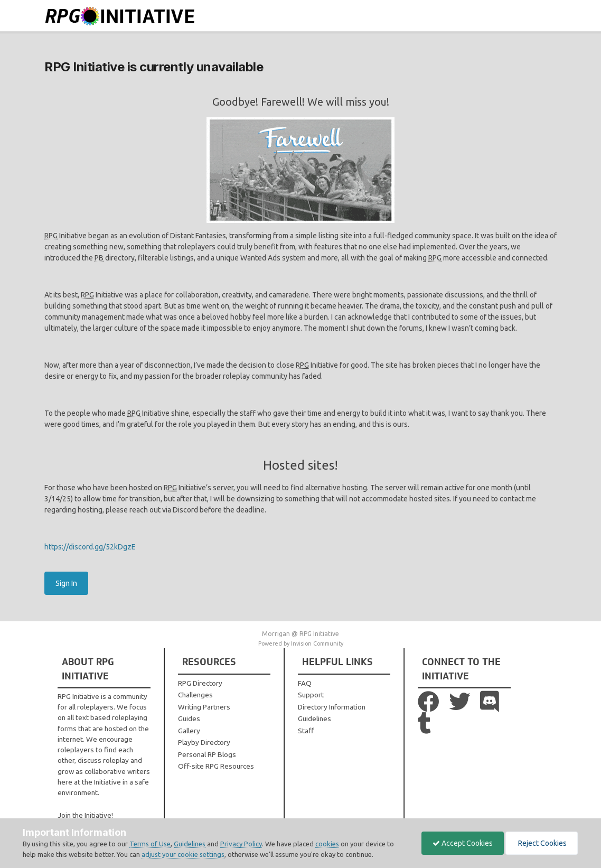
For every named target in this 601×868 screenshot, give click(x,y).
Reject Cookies (542, 843)
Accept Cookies (463, 843)
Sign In (66, 583)
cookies (327, 844)
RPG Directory (200, 683)
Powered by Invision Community (301, 643)
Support (311, 695)
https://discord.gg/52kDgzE (90, 547)
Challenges (195, 695)
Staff (306, 731)
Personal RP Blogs (207, 754)
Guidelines (314, 718)
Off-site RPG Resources (216, 766)
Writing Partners (204, 707)
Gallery (189, 731)
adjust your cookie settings (183, 854)
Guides (189, 718)
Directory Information (332, 707)
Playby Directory (204, 742)
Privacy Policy (241, 844)
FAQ (305, 683)
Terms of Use (150, 844)
